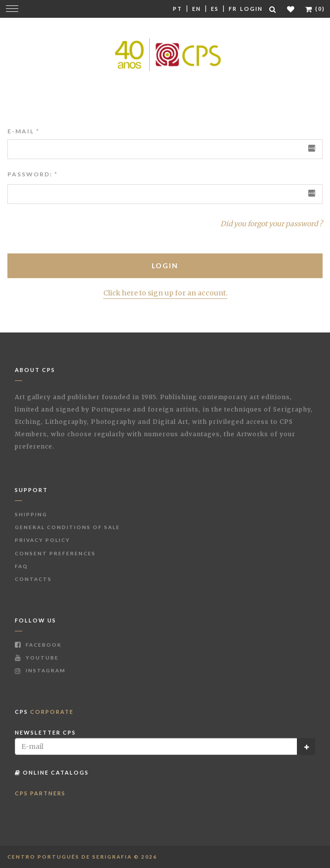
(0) (315, 9)
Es (215, 9)
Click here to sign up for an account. (165, 293)
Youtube (37, 658)
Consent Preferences (55, 553)
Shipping (31, 514)
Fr (233, 9)
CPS (44, 712)
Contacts (33, 579)
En (197, 9)
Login (251, 9)
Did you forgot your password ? (271, 224)
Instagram (40, 670)
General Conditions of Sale (67, 527)
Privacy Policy (42, 540)
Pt (178, 9)
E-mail (23, 131)
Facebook (38, 645)
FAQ (21, 566)
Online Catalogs (52, 772)
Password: (30, 174)
